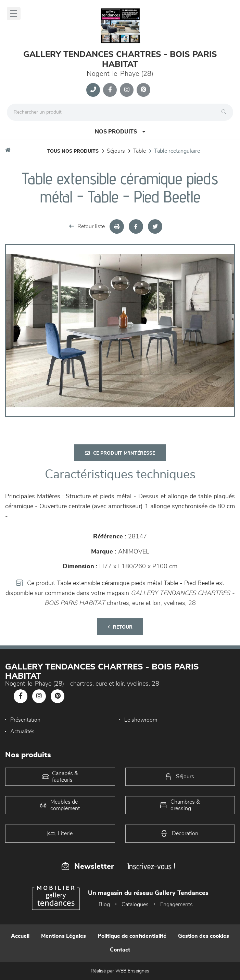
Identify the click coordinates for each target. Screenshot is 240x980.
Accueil (20, 936)
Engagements (176, 905)
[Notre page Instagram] (127, 90)
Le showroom (141, 720)
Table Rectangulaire (177, 151)
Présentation (25, 720)
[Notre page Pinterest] (143, 90)
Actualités (22, 732)
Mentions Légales (64, 936)
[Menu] (14, 14)
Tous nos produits (73, 151)
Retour (120, 627)
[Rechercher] (226, 112)
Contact (120, 950)
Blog (104, 905)
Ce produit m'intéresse (120, 453)
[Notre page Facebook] (110, 90)
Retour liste (87, 226)
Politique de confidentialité (132, 936)
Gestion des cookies (204, 936)
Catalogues (135, 905)
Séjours (116, 151)
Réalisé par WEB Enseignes (120, 971)
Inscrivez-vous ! (151, 866)
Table (140, 151)
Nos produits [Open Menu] (120, 132)
